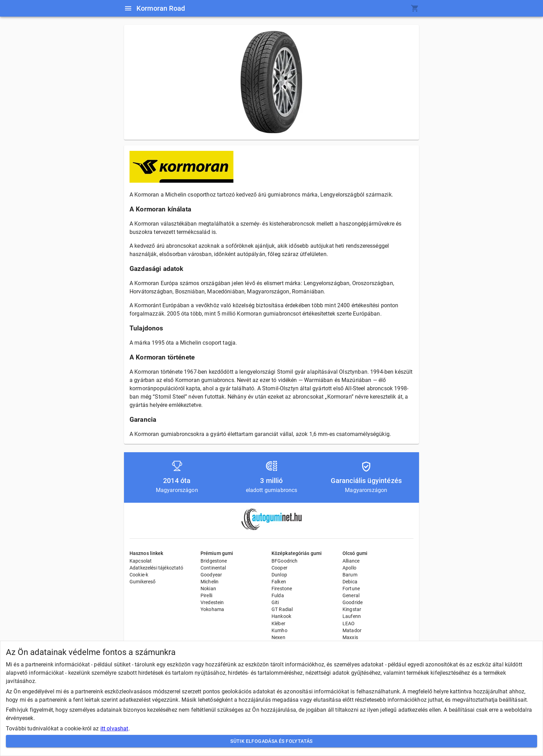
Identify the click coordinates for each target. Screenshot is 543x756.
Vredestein (212, 602)
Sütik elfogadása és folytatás (271, 741)
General (351, 595)
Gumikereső (143, 582)
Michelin (210, 582)
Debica (350, 582)
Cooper (279, 568)
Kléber (278, 623)
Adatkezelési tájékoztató (157, 568)
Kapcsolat (141, 561)
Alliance (351, 561)
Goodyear (211, 575)
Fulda (278, 595)
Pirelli (206, 595)
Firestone (282, 589)
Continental (213, 568)
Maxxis (350, 637)
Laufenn (352, 616)
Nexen (278, 637)
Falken (279, 582)
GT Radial (282, 609)
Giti (275, 602)
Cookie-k (139, 575)
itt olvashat (114, 728)
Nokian (208, 589)
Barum (350, 575)
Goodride (353, 602)
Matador (352, 630)
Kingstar (352, 609)
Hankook (281, 616)
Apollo (349, 568)
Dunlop (279, 575)
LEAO (349, 623)
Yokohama (212, 609)
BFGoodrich (285, 561)
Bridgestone (214, 561)
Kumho (279, 630)
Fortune (351, 589)
